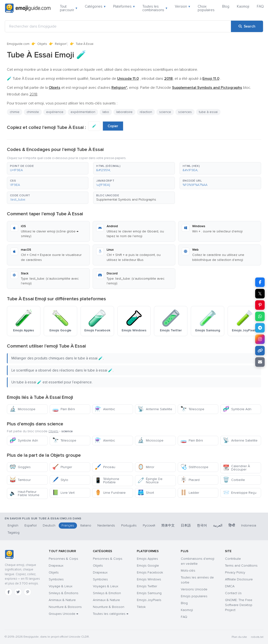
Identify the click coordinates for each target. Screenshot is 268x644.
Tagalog (14, 533)
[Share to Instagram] (260, 339)
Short (146, 493)
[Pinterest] (28, 592)
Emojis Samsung (149, 593)
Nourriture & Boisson (109, 607)
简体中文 (168, 525)
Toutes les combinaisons (155, 8)
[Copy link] (260, 351)
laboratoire (124, 112)
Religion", (61, 44)
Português (129, 525)
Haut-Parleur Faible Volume (24, 493)
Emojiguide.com (18, 44)
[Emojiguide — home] (28, 8)
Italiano (86, 525)
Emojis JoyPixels (149, 600)
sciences (185, 112)
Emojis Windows (149, 579)
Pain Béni (64, 409)
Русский (149, 525)
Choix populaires (206, 8)
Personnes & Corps (63, 559)
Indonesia (249, 525)
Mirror (146, 467)
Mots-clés (188, 571)
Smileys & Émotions (64, 593)
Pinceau (105, 467)
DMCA (230, 586)
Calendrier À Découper (236, 468)
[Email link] (260, 362)
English (13, 525)
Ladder (190, 493)
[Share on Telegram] (260, 328)
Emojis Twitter (147, 586)
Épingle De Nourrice (150, 481)
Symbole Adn (237, 409)
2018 (33, 94)
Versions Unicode (194, 589)
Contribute (233, 559)
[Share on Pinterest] (260, 305)
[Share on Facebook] (260, 282)
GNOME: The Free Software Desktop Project (239, 605)
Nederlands (106, 525)
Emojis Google (148, 566)
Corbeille (234, 480)
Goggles (20, 467)
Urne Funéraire (110, 493)
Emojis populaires (194, 596)
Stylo (60, 480)
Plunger (62, 467)
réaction (146, 112)
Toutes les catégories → (111, 614)
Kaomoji (243, 6)
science (165, 112)
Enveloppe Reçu (240, 493)
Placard (190, 480)
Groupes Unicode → (63, 614)
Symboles (56, 579)
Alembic (105, 409)
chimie (15, 112)
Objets (42, 44)
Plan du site (239, 637)
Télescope (192, 409)
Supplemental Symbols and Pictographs (126, 200)
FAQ (260, 6)
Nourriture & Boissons (65, 607)
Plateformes (124, 6)
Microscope (22, 409)
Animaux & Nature (62, 600)
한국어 (202, 525)
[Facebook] (9, 592)
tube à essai (208, 112)
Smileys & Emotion (107, 593)
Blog (226, 6)
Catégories (95, 6)
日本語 (186, 525)
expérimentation (83, 112)
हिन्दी (232, 525)
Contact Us (233, 593)
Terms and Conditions (241, 566)
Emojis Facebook (150, 572)
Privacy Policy (235, 572)
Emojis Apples (147, 559)
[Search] (247, 26)
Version (182, 6)
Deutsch (49, 525)
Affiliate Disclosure (239, 579)
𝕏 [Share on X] (260, 294)
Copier (113, 126)
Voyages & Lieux (106, 586)
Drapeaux (56, 566)
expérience (55, 112)
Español (31, 525)
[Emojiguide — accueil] (9, 555)
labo (106, 112)
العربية (218, 525)
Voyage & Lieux (61, 586)
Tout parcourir (69, 8)
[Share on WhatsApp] (260, 316)
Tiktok (141, 607)
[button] (48, 168)
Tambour (20, 480)
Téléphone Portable (107, 481)
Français (68, 525)
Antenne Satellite (155, 409)
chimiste (33, 112)
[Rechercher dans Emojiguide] (118, 26)
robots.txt (257, 637)
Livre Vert (63, 493)
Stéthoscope (194, 467)
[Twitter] (18, 592)
